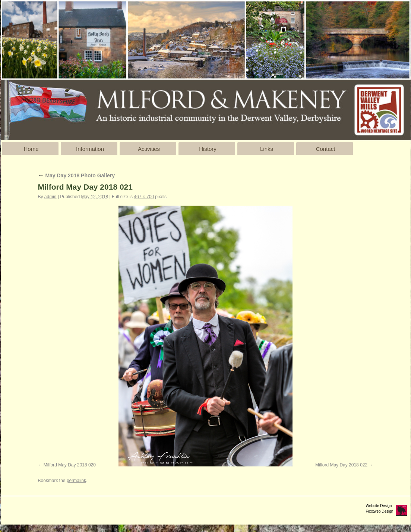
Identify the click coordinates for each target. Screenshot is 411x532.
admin (50, 197)
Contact (326, 149)
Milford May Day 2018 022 (341, 465)
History (208, 149)
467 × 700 (144, 197)
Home (31, 149)
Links (267, 149)
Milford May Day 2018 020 (70, 465)
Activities (149, 149)
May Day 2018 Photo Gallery (77, 175)
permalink (76, 481)
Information (90, 149)
